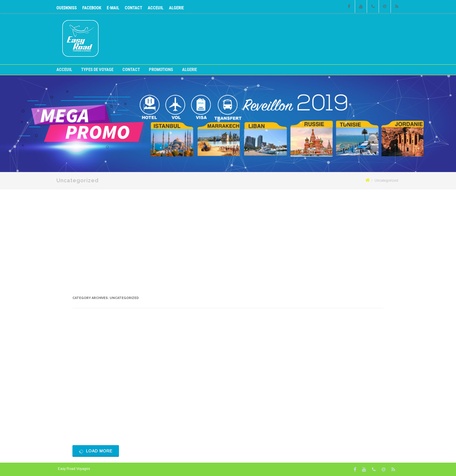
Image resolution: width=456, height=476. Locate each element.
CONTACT (133, 8)
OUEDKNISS (67, 8)
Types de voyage (97, 70)
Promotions (161, 70)
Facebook (92, 8)
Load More (95, 451)
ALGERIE (176, 8)
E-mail (113, 8)
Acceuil (156, 8)
